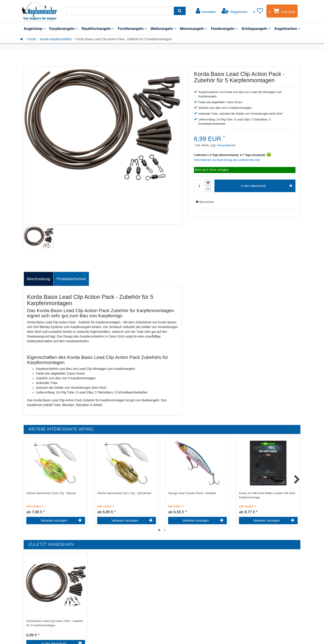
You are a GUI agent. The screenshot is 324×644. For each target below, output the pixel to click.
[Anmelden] (206, 11)
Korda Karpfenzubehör (56, 39)
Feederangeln (224, 29)
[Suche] (180, 11)
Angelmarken (287, 29)
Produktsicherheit (71, 279)
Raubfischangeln (98, 29)
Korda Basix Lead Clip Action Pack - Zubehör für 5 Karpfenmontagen (55, 623)
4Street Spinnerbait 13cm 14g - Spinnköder (124, 493)
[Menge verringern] (208, 189)
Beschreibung (39, 279)
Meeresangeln (193, 29)
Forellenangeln (132, 29)
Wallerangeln (163, 29)
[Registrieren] (235, 11)
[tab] (39, 279)
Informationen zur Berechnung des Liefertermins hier (227, 160)
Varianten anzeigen (61, 520)
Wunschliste (205, 202)
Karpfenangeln (64, 29)
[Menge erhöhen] (208, 183)
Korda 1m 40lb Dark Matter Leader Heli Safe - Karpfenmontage (268, 495)
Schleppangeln (256, 29)
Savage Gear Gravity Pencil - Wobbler (192, 493)
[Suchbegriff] (120, 11)
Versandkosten (226, 145)
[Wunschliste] (258, 11)
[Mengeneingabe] (199, 186)
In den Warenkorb (267, 186)
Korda (32, 39)
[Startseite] (22, 39)
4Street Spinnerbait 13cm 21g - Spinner (51, 493)
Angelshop (35, 29)
